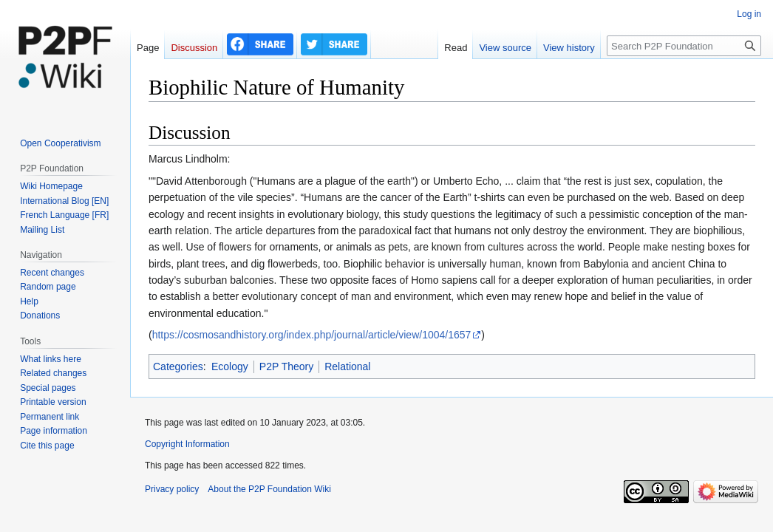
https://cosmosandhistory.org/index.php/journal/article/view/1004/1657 (312, 335)
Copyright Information (187, 444)
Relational (347, 366)
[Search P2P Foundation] (684, 46)
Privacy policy (172, 489)
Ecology (230, 366)
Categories (178, 366)
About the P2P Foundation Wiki (269, 489)
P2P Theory (286, 366)
